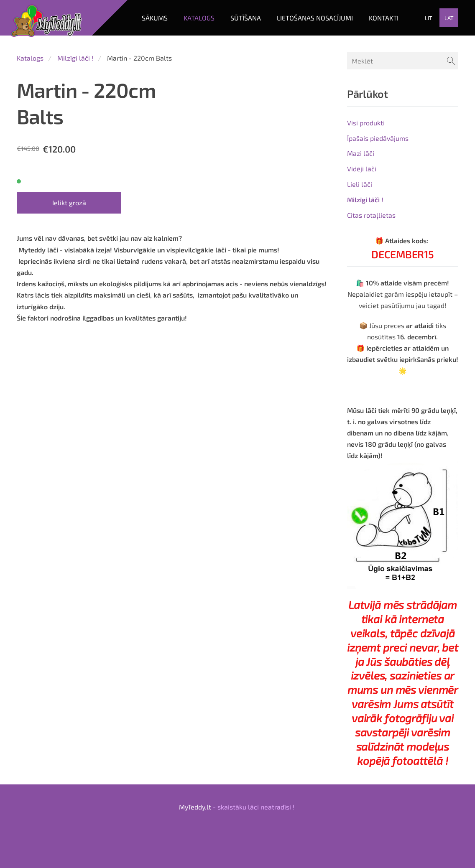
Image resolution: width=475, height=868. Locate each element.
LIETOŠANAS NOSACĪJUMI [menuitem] (315, 18)
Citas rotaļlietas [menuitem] (371, 215)
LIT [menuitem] (429, 18)
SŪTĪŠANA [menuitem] (246, 18)
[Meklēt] (403, 61)
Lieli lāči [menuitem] (360, 184)
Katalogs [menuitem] (199, 18)
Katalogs (30, 58)
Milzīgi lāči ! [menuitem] (365, 200)
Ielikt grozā (69, 202)
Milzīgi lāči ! (75, 58)
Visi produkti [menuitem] (366, 123)
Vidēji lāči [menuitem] (362, 169)
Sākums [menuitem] (155, 18)
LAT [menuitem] (449, 18)
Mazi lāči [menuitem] (361, 153)
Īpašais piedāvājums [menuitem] (378, 138)
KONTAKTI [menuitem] (384, 18)
